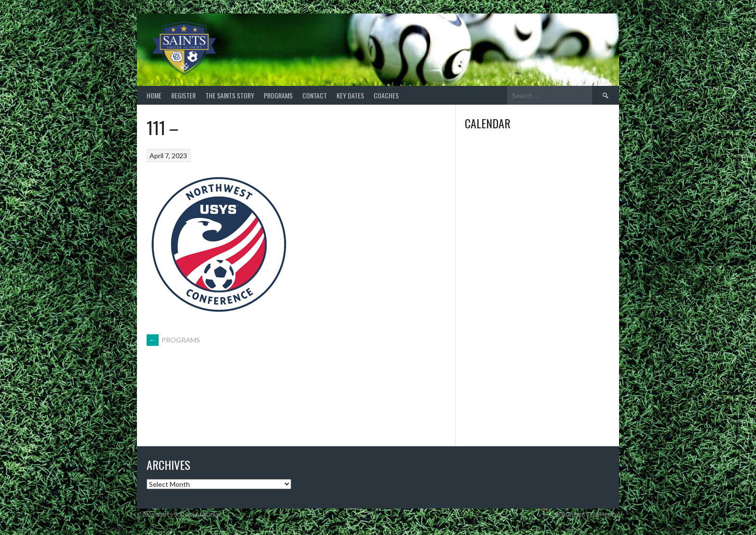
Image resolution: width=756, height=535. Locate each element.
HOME (154, 95)
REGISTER (183, 95)
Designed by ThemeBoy (587, 514)
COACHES (386, 95)
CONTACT (315, 95)
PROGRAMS (278, 95)
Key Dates (350, 95)
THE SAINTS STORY (230, 95)
